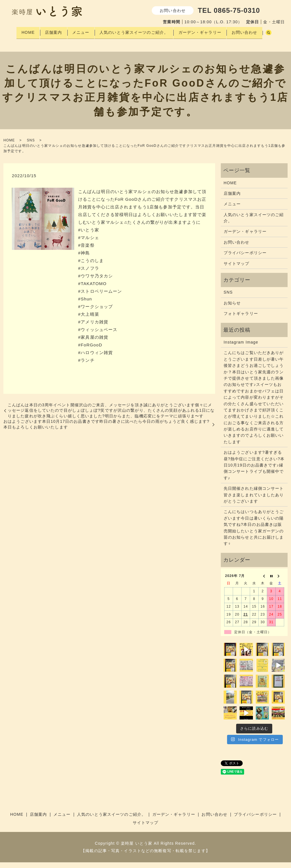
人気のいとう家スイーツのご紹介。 (137, 31)
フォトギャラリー (241, 319)
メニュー (81, 31)
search (18, 40)
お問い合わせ (251, 31)
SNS (31, 146)
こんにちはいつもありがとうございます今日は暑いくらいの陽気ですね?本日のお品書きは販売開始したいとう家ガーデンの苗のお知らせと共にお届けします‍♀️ (254, 533)
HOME (24, 31)
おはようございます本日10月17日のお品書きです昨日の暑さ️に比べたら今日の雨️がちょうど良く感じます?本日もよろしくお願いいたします (106, 430)
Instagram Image (241, 348)
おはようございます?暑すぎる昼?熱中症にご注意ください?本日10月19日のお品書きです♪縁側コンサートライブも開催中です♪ (254, 471)
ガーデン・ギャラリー (205, 31)
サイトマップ (237, 269)
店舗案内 (52, 31)
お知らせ (232, 309)
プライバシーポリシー (245, 258)
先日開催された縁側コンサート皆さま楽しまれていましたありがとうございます (254, 500)
